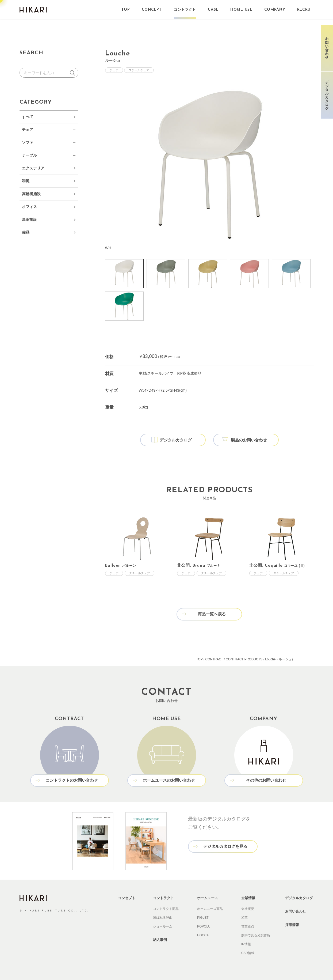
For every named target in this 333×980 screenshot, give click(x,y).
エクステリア (33, 168)
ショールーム (163, 926)
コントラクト (163, 898)
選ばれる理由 (163, 918)
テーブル (29, 155)
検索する (73, 73)
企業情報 (248, 898)
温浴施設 (29, 220)
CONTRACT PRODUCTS (244, 659)
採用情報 (292, 925)
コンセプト (127, 898)
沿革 (244, 918)
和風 (26, 181)
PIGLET (203, 918)
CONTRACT (214, 659)
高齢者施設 (31, 194)
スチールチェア (139, 70)
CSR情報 (248, 953)
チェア (28, 130)
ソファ (28, 142)
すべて (28, 117)
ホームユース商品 (210, 909)
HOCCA (203, 935)
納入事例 (160, 940)
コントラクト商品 (166, 909)
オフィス (29, 207)
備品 (26, 232)
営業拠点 (248, 926)
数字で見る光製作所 (256, 935)
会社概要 (248, 909)
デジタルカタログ (299, 898)
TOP (199, 659)
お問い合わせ (296, 911)
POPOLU (204, 926)
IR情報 (246, 944)
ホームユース (208, 898)
